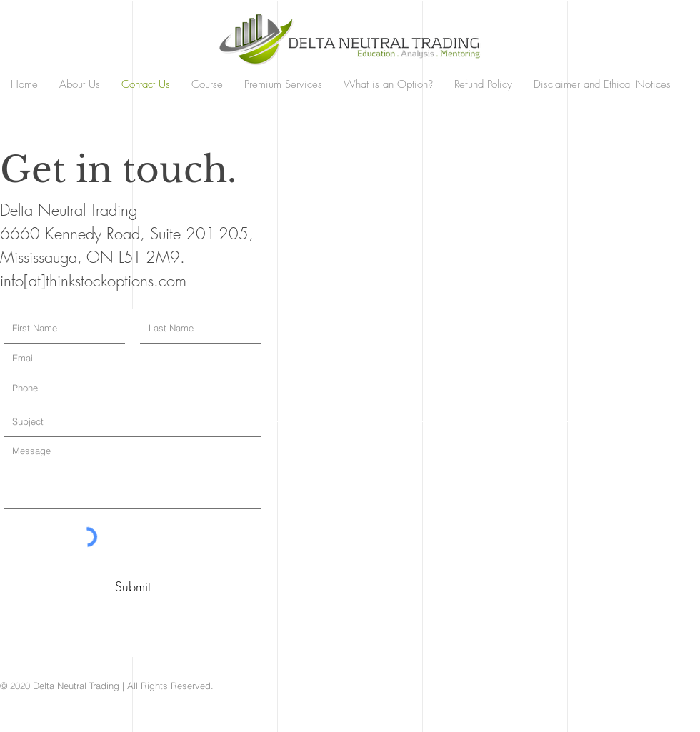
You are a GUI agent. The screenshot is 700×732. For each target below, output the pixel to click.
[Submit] (132, 587)
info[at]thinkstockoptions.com (93, 281)
